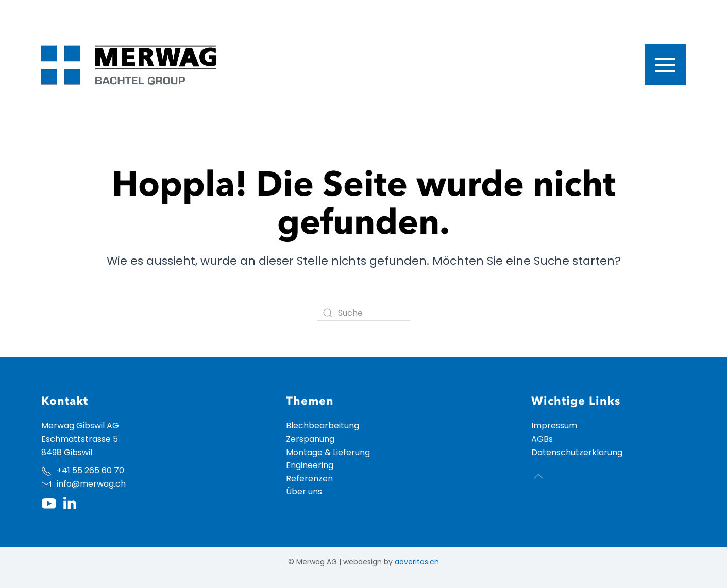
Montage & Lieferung (328, 452)
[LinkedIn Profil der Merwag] (70, 503)
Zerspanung (310, 439)
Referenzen (309, 479)
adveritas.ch (417, 562)
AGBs (542, 439)
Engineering (310, 465)
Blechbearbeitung (323, 426)
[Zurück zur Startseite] (129, 65)
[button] (665, 65)
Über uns (304, 491)
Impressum (554, 426)
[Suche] (364, 313)
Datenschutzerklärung (577, 452)
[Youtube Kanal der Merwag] (49, 503)
